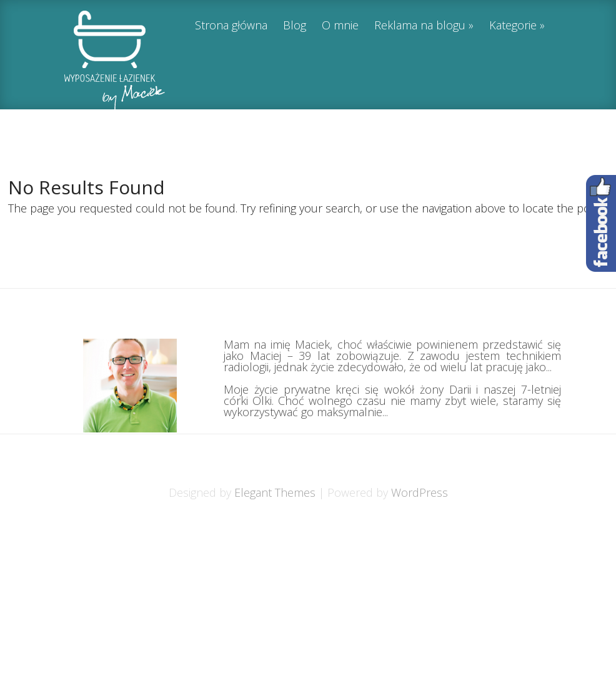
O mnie (340, 26)
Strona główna (231, 26)
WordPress (420, 492)
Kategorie (513, 26)
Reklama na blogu (420, 26)
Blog (295, 26)
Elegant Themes (275, 492)
